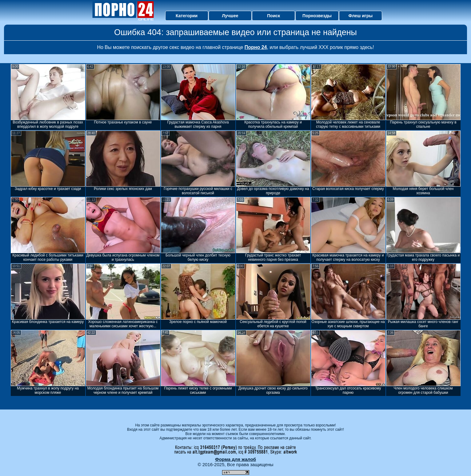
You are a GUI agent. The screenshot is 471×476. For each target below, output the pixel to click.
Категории (187, 16)
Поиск (273, 16)
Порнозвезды (317, 16)
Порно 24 (256, 47)
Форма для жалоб (235, 459)
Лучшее (230, 16)
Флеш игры (361, 16)
